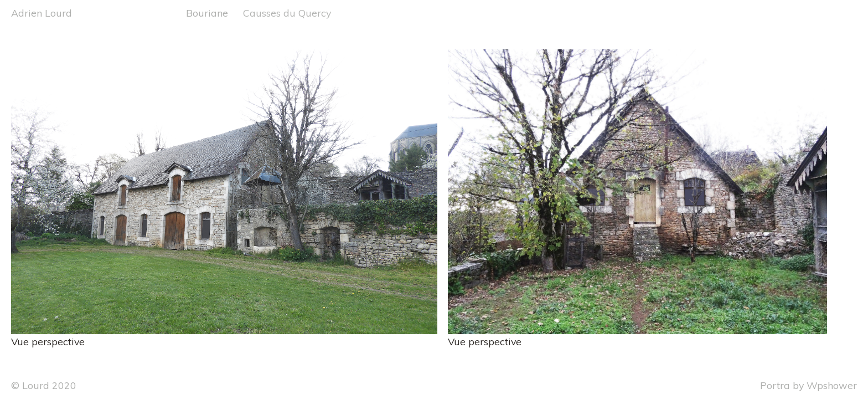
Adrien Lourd (42, 13)
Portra (775, 385)
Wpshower (832, 385)
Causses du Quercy (287, 13)
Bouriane (207, 13)
